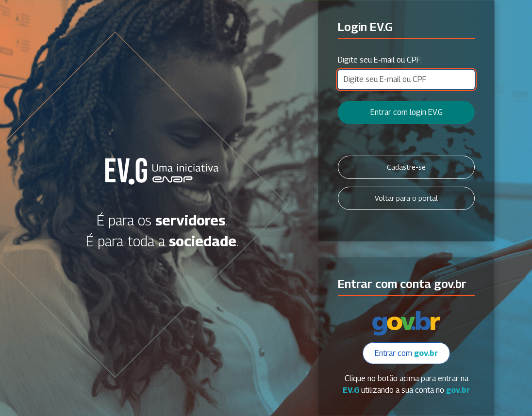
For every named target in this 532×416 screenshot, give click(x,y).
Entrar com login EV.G (407, 112)
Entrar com (406, 353)
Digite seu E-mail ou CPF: (380, 60)
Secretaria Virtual (162, 171)
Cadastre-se (406, 167)
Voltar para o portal (406, 198)
